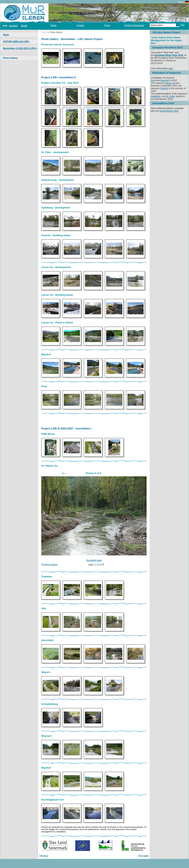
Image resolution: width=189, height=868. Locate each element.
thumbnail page (94, 560)
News (6, 35)
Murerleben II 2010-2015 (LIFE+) (20, 48)
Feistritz (164, 88)
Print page (143, 856)
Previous (44, 856)
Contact (80, 25)
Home (53, 25)
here (171, 68)
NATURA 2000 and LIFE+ (16, 42)
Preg (153, 80)
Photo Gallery (10, 58)
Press (107, 25)
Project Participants (134, 25)
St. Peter (171, 96)
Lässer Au (170, 83)
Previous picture (49, 565)
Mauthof (165, 80)
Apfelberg (156, 96)
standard (13, 26)
